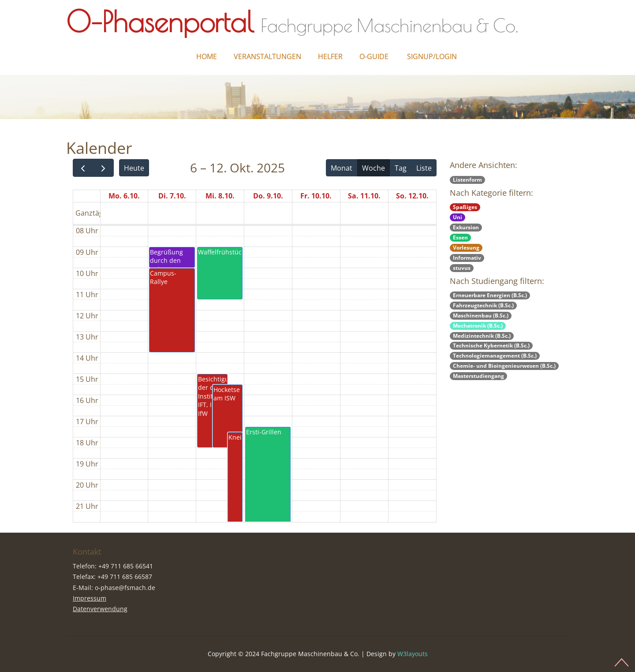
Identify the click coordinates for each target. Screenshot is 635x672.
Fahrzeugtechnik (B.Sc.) (483, 305)
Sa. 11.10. (364, 196)
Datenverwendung (100, 609)
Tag (401, 168)
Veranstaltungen (267, 56)
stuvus (462, 268)
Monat (342, 168)
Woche (374, 168)
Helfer (330, 56)
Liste (424, 168)
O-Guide (374, 56)
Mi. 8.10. (220, 196)
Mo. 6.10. (124, 196)
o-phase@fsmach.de (125, 588)
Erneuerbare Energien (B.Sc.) (490, 295)
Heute (134, 168)
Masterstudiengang (478, 376)
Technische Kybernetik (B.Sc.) (491, 345)
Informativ (467, 258)
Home (207, 56)
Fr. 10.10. (316, 196)
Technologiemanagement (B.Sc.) (495, 356)
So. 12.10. (412, 196)
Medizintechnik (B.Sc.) (482, 336)
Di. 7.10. (172, 196)
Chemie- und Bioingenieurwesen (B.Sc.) (504, 366)
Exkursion (466, 227)
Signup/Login (432, 56)
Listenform (467, 180)
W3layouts (413, 654)
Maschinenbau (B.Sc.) (481, 315)
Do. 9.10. (268, 196)
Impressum (90, 598)
